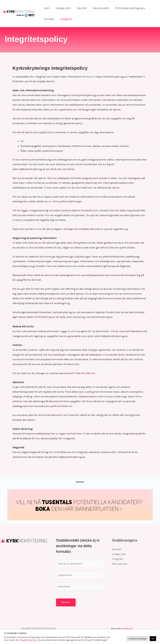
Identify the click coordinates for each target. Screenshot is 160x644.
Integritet (65, 19)
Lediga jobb (62, 8)
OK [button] (153, 639)
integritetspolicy (28, 640)
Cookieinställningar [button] (137, 639)
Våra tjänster (120, 563)
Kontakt (49, 19)
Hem (46, 8)
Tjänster (80, 8)
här (83, 373)
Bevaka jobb (99, 8)
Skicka (66, 605)
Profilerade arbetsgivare (127, 8)
